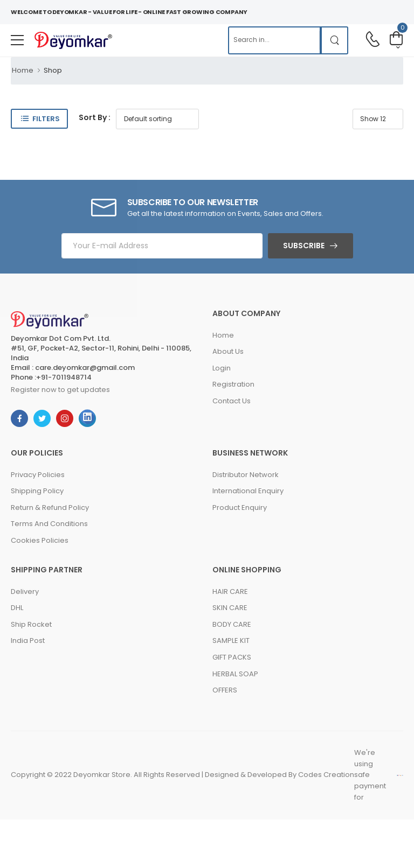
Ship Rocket (31, 624)
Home (23, 70)
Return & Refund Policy (50, 507)
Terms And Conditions (49, 524)
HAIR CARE (230, 591)
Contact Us (232, 401)
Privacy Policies (38, 475)
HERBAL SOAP (235, 674)
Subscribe (304, 246)
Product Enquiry (240, 507)
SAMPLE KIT (231, 640)
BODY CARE (232, 624)
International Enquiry (248, 491)
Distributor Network (246, 475)
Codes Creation (326, 775)
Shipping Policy (37, 491)
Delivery (25, 591)
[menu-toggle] (17, 40)
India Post (28, 640)
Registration (233, 384)
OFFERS (225, 690)
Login (222, 368)
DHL (17, 608)
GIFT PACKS (232, 657)
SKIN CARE (230, 608)
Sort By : (95, 117)
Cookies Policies (40, 540)
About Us (228, 351)
